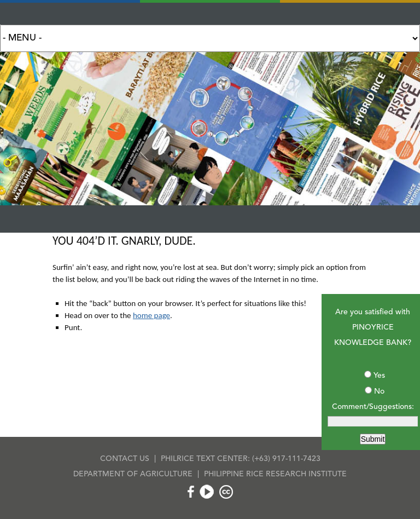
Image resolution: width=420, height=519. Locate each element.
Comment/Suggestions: (373, 407)
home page (151, 315)
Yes (379, 376)
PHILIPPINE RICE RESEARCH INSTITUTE (275, 474)
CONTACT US (125, 459)
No (379, 391)
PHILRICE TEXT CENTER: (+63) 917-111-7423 (241, 459)
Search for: (210, 38)
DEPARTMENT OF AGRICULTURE (133, 474)
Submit (373, 439)
